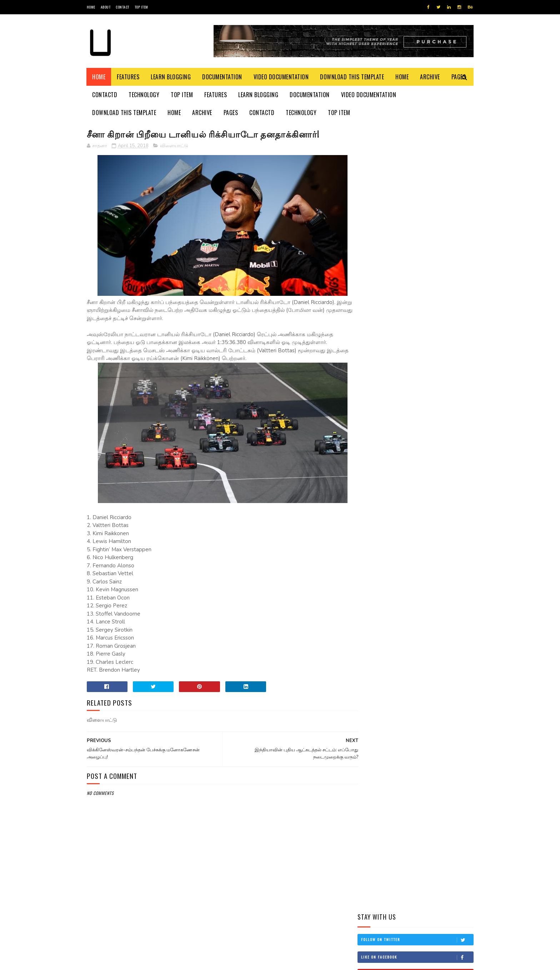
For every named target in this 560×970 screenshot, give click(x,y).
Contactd (105, 95)
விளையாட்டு (174, 146)
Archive (430, 77)
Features (128, 77)
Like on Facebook (417, 172)
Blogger (173, 961)
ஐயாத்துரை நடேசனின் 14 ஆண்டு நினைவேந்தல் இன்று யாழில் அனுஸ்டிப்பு (433, 383)
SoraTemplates (121, 961)
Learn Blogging (171, 77)
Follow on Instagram (417, 207)
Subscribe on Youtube (417, 190)
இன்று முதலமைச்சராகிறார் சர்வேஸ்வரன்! (433, 281)
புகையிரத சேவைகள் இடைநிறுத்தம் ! (426, 346)
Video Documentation (281, 77)
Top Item (141, 7)
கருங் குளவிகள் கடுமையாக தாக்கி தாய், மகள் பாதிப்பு (435, 314)
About (106, 7)
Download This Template (352, 77)
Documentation (222, 77)
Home (91, 7)
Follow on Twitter (417, 155)
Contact (122, 7)
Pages (231, 113)
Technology (144, 95)
